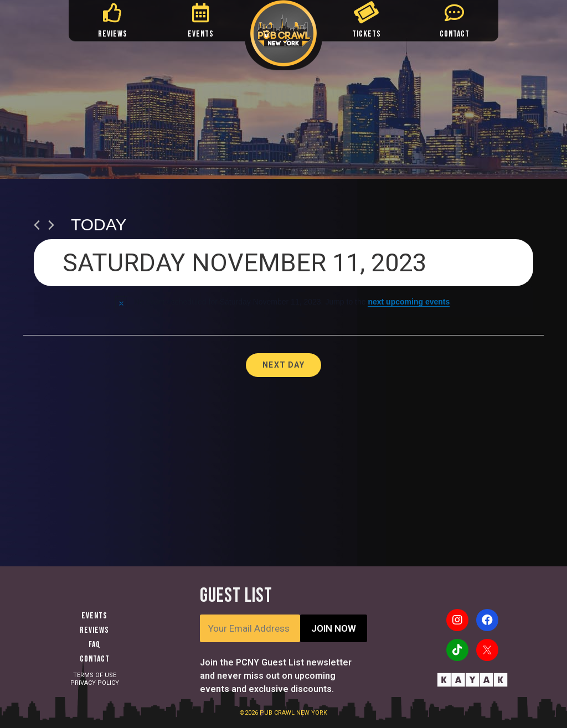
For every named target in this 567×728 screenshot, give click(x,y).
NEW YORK (312, 713)
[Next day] (51, 225)
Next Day (283, 365)
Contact (95, 659)
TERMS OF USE (95, 675)
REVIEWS (113, 34)
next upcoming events (409, 302)
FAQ (95, 645)
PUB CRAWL (278, 713)
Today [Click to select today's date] (99, 224)
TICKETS (367, 34)
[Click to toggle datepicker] (283, 263)
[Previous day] (37, 225)
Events (94, 616)
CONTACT (455, 34)
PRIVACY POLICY (95, 683)
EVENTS (201, 34)
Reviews (94, 630)
